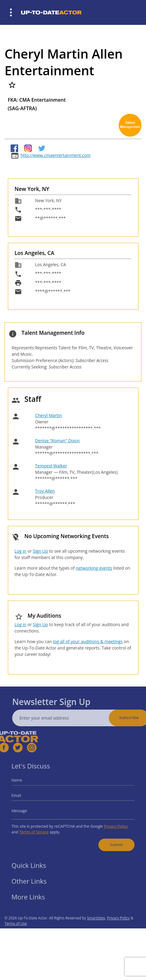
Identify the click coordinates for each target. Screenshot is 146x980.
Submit (111, 839)
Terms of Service (39, 828)
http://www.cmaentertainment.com (56, 155)
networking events (94, 568)
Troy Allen (45, 491)
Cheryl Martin (48, 415)
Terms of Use (16, 933)
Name (24, 783)
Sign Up (41, 551)
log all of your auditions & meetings (88, 641)
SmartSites (96, 927)
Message (26, 810)
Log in (20, 551)
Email (24, 797)
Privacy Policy (110, 824)
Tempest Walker (51, 466)
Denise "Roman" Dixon (58, 441)
